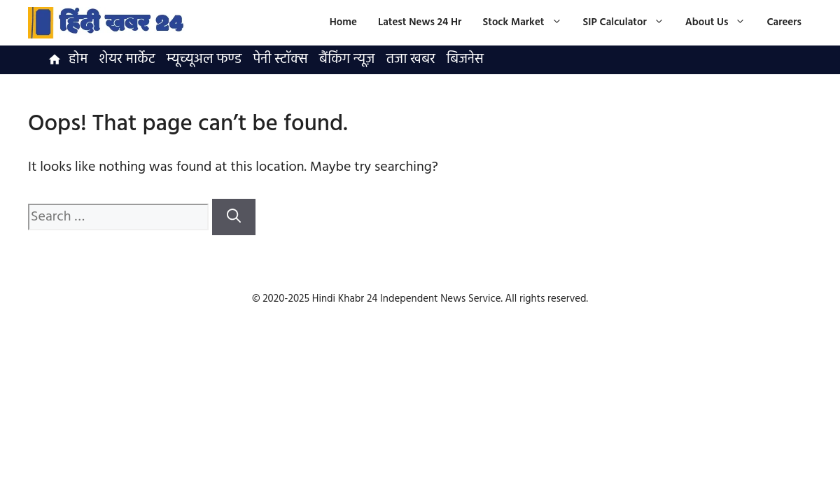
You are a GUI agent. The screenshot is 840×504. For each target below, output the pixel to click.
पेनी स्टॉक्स (280, 59)
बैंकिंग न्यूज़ (347, 59)
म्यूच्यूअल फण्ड (204, 59)
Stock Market (527, 23)
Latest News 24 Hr (420, 22)
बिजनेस (465, 59)
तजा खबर (410, 59)
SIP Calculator (629, 23)
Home (343, 22)
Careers (784, 22)
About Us (721, 23)
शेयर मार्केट (127, 59)
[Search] (234, 217)
